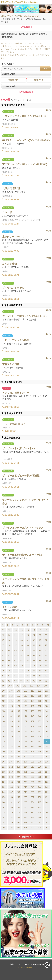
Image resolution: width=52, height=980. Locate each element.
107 (11, 691)
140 (47, 711)
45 (15, 650)
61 (15, 661)
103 (31, 686)
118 (40, 696)
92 (9, 681)
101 (17, 686)
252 (47, 792)
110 (32, 691)
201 (32, 757)
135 (11, 711)
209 (40, 762)
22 (22, 635)
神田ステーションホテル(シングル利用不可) (26, 140)
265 (40, 802)
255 (18, 797)
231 (47, 777)
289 (11, 823)
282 (11, 818)
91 (3, 681)
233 (11, 782)
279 (40, 812)
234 (18, 782)
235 (25, 782)
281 (4, 818)
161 (47, 726)
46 (22, 650)
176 (4, 742)
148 (4, 721)
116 (25, 696)
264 (32, 802)
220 (18, 772)
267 (4, 807)
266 (47, 802)
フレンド (7, 212)
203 (47, 757)
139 (40, 711)
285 (32, 818)
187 (32, 747)
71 (28, 666)
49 (40, 650)
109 (25, 691)
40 (34, 645)
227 (18, 777)
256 (25, 797)
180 (32, 742)
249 (25, 792)
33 (40, 640)
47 (28, 650)
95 (28, 681)
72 (34, 666)
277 (25, 812)
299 (32, 828)
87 (28, 676)
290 (18, 823)
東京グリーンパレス (13, 237)
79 (28, 671)
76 (9, 671)
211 (4, 767)
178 (18, 742)
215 (32, 767)
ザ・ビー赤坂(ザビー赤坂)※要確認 (21, 476)
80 (34, 671)
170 (11, 737)
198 (11, 757)
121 (11, 701)
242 (25, 787)
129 (18, 706)
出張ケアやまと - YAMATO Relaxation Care (27, 964)
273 (47, 807)
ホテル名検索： (8, 64)
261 (11, 802)
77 (15, 671)
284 (25, 818)
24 (34, 635)
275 (11, 812)
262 (18, 802)
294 (47, 823)
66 (46, 661)
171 (18, 737)
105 (46, 686)
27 (3, 640)
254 (11, 797)
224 (47, 772)
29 (15, 640)
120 (4, 701)
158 (25, 726)
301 (47, 828)
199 (18, 757)
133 (47, 706)
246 (4, 792)
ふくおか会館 (10, 264)
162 (4, 731)
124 (32, 701)
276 (18, 812)
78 (22, 671)
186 (25, 747)
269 (18, 807)
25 (40, 635)
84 (9, 676)
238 (47, 782)
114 (11, 696)
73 (40, 666)
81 (40, 671)
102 (24, 686)
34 (46, 640)
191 (11, 752)
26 (46, 635)
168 (47, 731)
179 (25, 742)
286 (40, 818)
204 (4, 762)
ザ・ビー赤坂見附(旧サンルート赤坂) (22, 555)
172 (25, 737)
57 (40, 655)
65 (40, 661)
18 (46, 630)
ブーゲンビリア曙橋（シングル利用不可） (25, 316)
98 (46, 681)
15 (28, 630)
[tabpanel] (26, 9)
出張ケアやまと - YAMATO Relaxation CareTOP (20, 16)
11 (3, 630)
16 (34, 630)
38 (22, 645)
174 (40, 737)
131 (32, 706)
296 (11, 828)
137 (25, 711)
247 (11, 792)
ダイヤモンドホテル (13, 288)
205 (11, 762)
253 (4, 797)
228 (25, 777)
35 (3, 645)
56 (34, 655)
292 (32, 823)
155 (4, 726)
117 (32, 696)
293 (40, 823)
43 (3, 650)
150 (18, 721)
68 (9, 666)
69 (15, 666)
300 (40, 828)
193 (25, 752)
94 (22, 681)
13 (15, 630)
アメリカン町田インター (16, 393)
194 (32, 752)
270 (25, 807)
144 (25, 716)
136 (18, 711)
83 (3, 676)
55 (28, 655)
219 (11, 772)
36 (9, 645)
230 (40, 777)
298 (25, 828)
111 (40, 691)
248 (18, 792)
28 (9, 640)
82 (46, 671)
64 (34, 661)
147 (47, 716)
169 (4, 737)
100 (10, 686)
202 (40, 757)
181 (40, 742)
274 (4, 812)
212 (11, 767)
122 (18, 701)
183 (4, 747)
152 (32, 721)
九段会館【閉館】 (12, 188)
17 (40, 630)
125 (40, 701)
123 (25, 701)
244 (40, 787)
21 (15, 635)
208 (32, 762)
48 (34, 650)
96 (34, 681)
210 (47, 762)
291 (25, 823)
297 (18, 828)
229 (32, 777)
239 (4, 787)
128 (11, 706)
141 (4, 716)
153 (40, 721)
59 (3, 661)
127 (4, 706)
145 (32, 716)
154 (47, 721)
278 (32, 812)
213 (18, 767)
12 (9, 630)
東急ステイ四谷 (11, 364)
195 (40, 752)
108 (18, 691)
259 (47, 797)
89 (40, 676)
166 (32, 731)
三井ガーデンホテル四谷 (16, 340)
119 (47, 696)
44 (9, 650)
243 (32, 787)
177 (11, 742)
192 (18, 752)
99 (3, 686)
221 (25, 772)
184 (11, 747)
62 (22, 661)
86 (22, 676)
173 (32, 737)
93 (15, 681)
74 (46, 666)
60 (9, 661)
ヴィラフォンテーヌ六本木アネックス (23, 528)
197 (4, 757)
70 (22, 666)
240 (11, 787)
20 (9, 635)
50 (46, 650)
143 (18, 716)
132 (40, 706)
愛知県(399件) (39, 80)
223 (40, 772)
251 (40, 792)
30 (22, 640)
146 (40, 716)
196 (47, 752)
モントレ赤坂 (10, 607)
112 (47, 691)
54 (22, 655)
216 (40, 767)
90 (46, 676)
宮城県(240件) (13, 80)
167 (40, 731)
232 (4, 782)
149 (11, 721)
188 (40, 747)
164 (18, 731)
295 (4, 828)
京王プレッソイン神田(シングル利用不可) (25, 164)
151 (25, 721)
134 (4, 711)
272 (40, 807)
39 (28, 645)
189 (47, 747)
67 (3, 666)
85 (15, 676)
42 (46, 645)
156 (11, 726)
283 (18, 818)
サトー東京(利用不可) (14, 424)
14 (22, 630)
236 (32, 782)
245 (47, 787)
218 (4, 772)
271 (32, 807)
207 (25, 762)
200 (25, 757)
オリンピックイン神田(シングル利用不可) (25, 116)
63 (28, 661)
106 (4, 691)
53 (15, 655)
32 (34, 640)
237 (40, 782)
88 (34, 676)
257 (32, 797)
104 (39, 686)
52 (9, 655)
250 (32, 792)
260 (4, 802)
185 (18, 747)
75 (3, 671)
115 (18, 696)
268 (11, 807)
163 (11, 731)
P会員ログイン (26, 837)
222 (32, 772)
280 (47, 812)
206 (18, 762)
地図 (48, 110)
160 (40, 726)
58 (46, 655)
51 (3, 655)
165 (25, 731)
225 (4, 777)
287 (47, 818)
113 (4, 696)
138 (32, 711)
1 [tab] (26, 11)
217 (47, 767)
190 (4, 752)
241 (18, 787)
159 (32, 726)
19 (3, 635)
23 (28, 635)
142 (11, 716)
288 (4, 823)
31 (28, 640)
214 (25, 767)
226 (11, 777)
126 (47, 701)
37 (15, 645)
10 (48, 625)
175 (47, 737)
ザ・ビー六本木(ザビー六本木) (19, 448)
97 (40, 681)
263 (25, 802)
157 (18, 726)
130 (25, 706)
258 (40, 797)
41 (40, 645)
